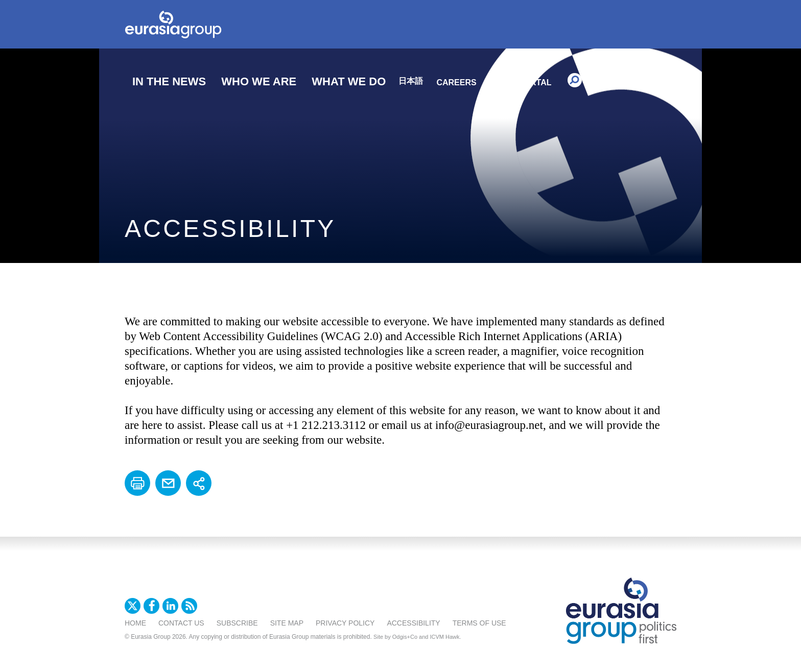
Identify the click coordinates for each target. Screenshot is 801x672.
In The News (169, 81)
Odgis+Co (405, 637)
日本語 (411, 81)
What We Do (349, 81)
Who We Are (259, 81)
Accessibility (413, 623)
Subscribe (237, 623)
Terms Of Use (479, 623)
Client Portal (519, 82)
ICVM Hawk (445, 637)
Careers (456, 82)
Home (135, 623)
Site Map (287, 623)
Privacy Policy (345, 623)
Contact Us (181, 623)
